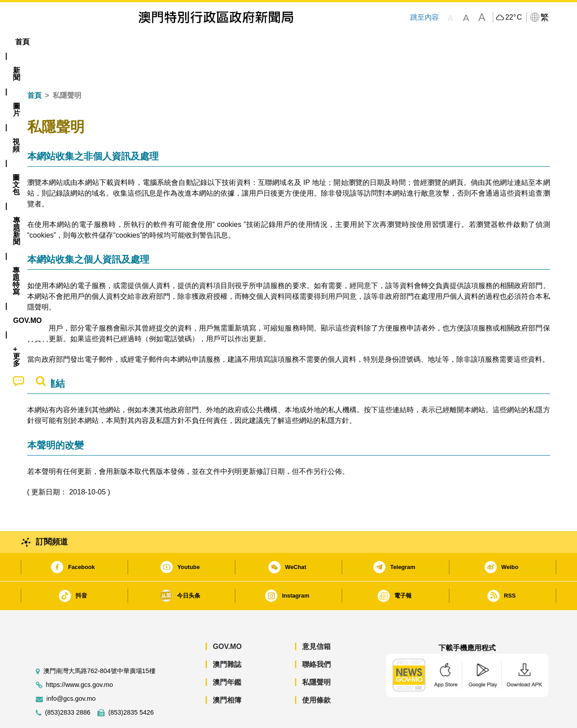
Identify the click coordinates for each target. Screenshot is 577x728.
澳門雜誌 (227, 637)
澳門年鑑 (227, 655)
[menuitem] (76, 42)
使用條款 (316, 673)
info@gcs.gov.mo (71, 672)
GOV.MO (227, 619)
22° (513, 17)
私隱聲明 (316, 655)
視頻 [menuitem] (142, 42)
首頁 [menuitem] (42, 42)
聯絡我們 (316, 637)
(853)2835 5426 (131, 685)
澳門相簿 (227, 673)
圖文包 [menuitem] (177, 42)
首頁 (34, 68)
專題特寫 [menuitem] (265, 42)
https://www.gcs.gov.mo (80, 658)
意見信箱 (316, 619)
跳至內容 (425, 17)
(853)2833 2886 (68, 685)
